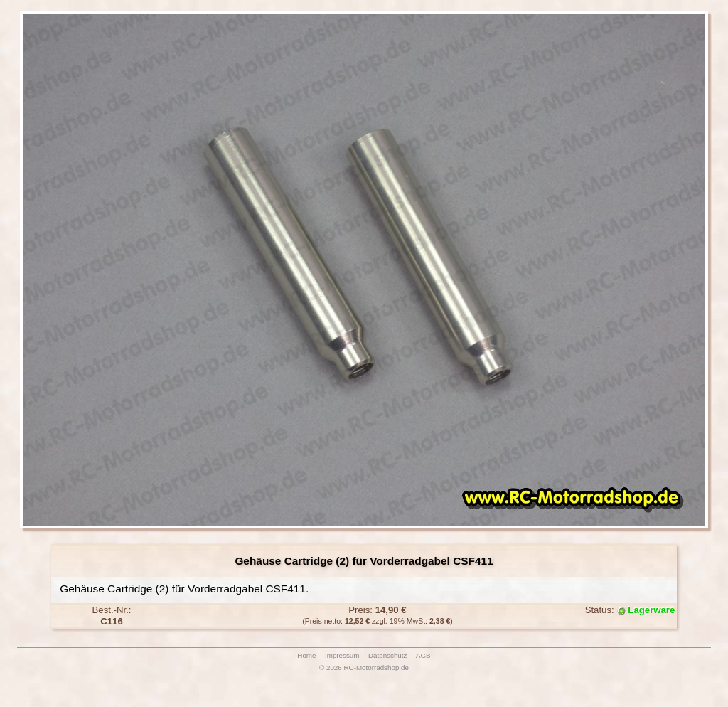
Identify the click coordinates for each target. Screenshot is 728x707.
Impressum (342, 655)
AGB (423, 655)
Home (306, 655)
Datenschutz (387, 655)
